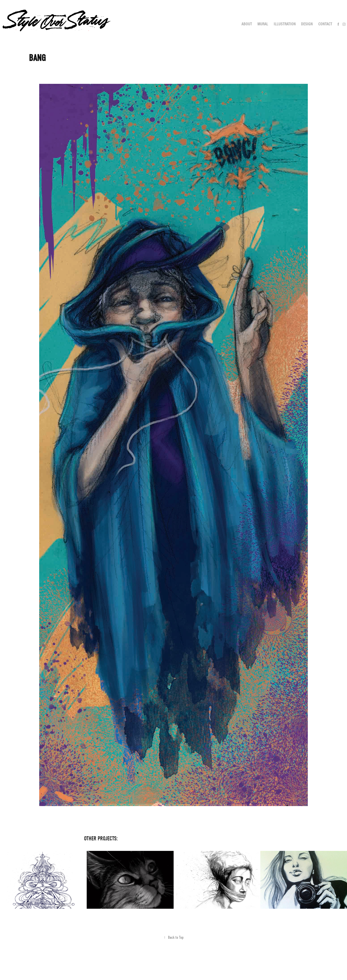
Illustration (285, 24)
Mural (263, 24)
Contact (325, 24)
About (247, 24)
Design (307, 24)
